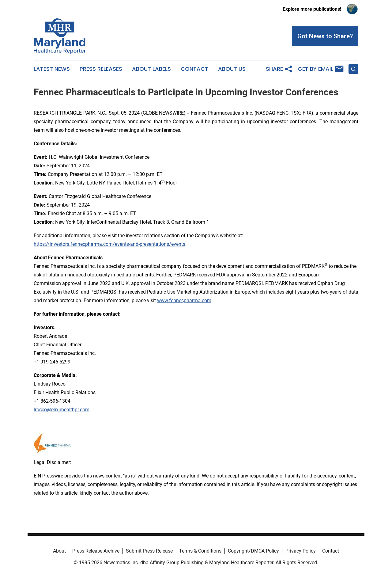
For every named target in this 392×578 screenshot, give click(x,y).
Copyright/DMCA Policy (253, 551)
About (59, 551)
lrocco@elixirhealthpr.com (62, 410)
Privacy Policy (301, 551)
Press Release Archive (96, 551)
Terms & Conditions (200, 551)
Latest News (52, 69)
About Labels (151, 69)
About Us (232, 69)
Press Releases (101, 69)
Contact (194, 69)
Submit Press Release (149, 551)
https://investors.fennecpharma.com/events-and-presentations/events (109, 244)
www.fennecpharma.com (184, 300)
